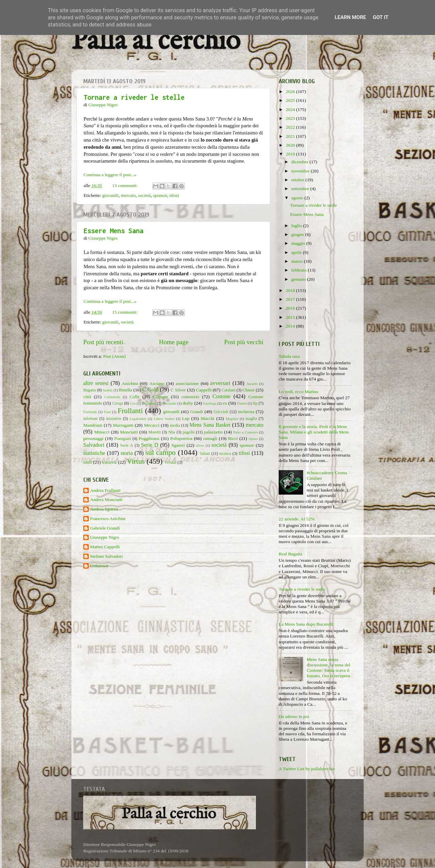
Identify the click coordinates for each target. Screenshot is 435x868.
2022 (291, 127)
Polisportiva (181, 438)
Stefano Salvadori (106, 556)
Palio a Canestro (246, 432)
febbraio (299, 270)
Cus (133, 403)
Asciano (157, 383)
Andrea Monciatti (106, 500)
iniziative (114, 419)
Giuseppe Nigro (105, 537)
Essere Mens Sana (114, 231)
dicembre (300, 162)
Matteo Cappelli (105, 547)
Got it (381, 17)
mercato (128, 195)
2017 (291, 299)
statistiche (94, 453)
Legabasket (138, 419)
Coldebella (112, 397)
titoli (88, 462)
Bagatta (90, 390)
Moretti (155, 432)
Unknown (99, 566)
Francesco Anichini (108, 519)
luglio (297, 226)
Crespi (118, 403)
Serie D (150, 445)
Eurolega (210, 403)
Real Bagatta (290, 554)
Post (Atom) (114, 356)
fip (255, 403)
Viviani (171, 462)
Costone (221, 396)
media (175, 425)
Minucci (102, 432)
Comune (160, 397)
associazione (187, 383)
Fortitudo (90, 412)
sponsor (160, 195)
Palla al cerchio (156, 42)
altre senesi (96, 383)
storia (127, 453)
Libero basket (164, 419)
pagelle (189, 432)
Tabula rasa (289, 356)
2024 (291, 109)
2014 (291, 326)
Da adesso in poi (294, 716)
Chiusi (249, 390)
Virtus (136, 461)
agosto (298, 198)
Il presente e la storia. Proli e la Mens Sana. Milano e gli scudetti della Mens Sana (314, 432)
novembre (301, 171)
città (87, 397)
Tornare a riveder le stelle (134, 97)
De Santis (149, 403)
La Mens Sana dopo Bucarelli (306, 624)
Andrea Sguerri (104, 509)
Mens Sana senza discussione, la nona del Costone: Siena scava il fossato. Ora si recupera (328, 668)
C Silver (178, 390)
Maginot (232, 419)
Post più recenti (103, 342)
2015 (291, 317)
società (144, 195)
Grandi (197, 412)
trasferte (109, 462)
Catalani (228, 390)
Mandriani (93, 425)
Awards (252, 384)
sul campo (161, 453)
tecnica (225, 454)
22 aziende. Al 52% (297, 519)
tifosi (174, 195)
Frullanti (130, 411)
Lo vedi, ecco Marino (298, 392)
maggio (299, 243)
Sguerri (178, 445)
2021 (291, 136)
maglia (251, 419)
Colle (134, 397)
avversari (220, 383)
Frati (107, 412)
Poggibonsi (149, 438)
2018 (291, 290)
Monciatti (129, 432)
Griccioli (221, 412)
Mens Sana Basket (210, 425)
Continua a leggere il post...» (110, 175)
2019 (291, 154)
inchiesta (246, 412)
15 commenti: (125, 312)
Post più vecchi (244, 342)
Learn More (350, 17)
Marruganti (123, 425)
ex (225, 403)
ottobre (298, 180)
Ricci (233, 438)
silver (200, 445)
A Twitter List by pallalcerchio (307, 769)
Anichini (130, 383)
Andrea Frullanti (105, 490)
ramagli (210, 438)
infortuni (91, 419)
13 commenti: (125, 186)
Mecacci (152, 425)
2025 (291, 100)
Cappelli (204, 390)
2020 (291, 145)
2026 (291, 91)
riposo (253, 439)
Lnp (186, 418)
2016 (291, 308)
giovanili (110, 195)
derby (188, 403)
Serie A (127, 445)
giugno (298, 234)
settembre (301, 189)
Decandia (169, 403)
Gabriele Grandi (105, 528)
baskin (108, 390)
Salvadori (94, 445)
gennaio (299, 279)
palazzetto (213, 432)
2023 (291, 118)
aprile (297, 252)
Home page (174, 342)
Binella (126, 390)
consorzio (190, 397)
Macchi (207, 418)
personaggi (93, 438)
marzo (298, 261)
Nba (172, 432)
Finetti (242, 403)
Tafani (205, 454)
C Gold (151, 390)
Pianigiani (123, 439)
